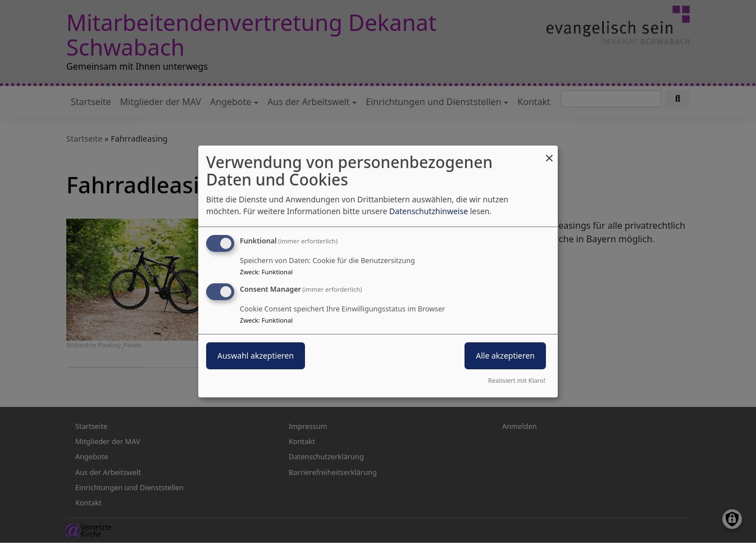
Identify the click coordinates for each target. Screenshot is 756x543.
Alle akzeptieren (505, 356)
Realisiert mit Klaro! (517, 380)
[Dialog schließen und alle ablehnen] (549, 153)
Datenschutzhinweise (429, 211)
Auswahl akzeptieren (256, 356)
